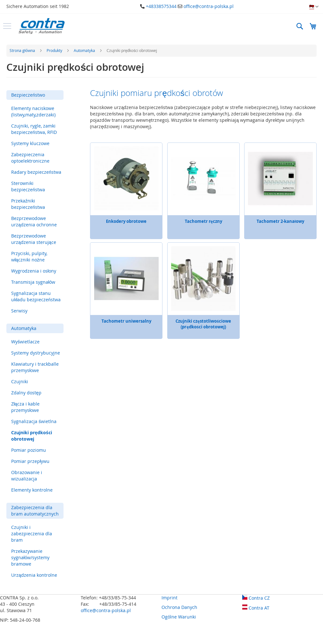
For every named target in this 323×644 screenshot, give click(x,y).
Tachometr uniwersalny (126, 321)
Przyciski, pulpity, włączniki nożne (29, 256)
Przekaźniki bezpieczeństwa (28, 204)
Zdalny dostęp (26, 393)
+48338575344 (161, 6)
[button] (314, 7)
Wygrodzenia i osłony (34, 271)
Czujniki (20, 381)
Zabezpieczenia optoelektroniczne (30, 158)
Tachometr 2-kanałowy (280, 221)
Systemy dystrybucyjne (36, 353)
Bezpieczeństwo (28, 95)
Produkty (55, 50)
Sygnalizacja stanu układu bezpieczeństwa (36, 296)
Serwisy (19, 311)
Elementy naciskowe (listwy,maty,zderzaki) (33, 111)
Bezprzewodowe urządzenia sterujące (34, 239)
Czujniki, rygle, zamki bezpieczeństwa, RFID (34, 129)
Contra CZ (256, 598)
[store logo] (41, 26)
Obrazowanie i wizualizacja (27, 476)
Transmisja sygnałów (33, 282)
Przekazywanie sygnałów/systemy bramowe (30, 557)
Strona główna (23, 50)
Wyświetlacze (25, 342)
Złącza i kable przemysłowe (25, 407)
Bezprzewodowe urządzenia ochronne (34, 221)
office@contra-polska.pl (209, 6)
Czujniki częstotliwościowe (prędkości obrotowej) (203, 324)
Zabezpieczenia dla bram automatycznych (35, 511)
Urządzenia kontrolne (34, 575)
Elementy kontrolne (32, 490)
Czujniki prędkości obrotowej (32, 436)
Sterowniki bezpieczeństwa (28, 186)
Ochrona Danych (179, 607)
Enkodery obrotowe (126, 221)
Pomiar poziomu (29, 450)
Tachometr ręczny (203, 221)
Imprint (169, 598)
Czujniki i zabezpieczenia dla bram (32, 534)
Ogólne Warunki (179, 617)
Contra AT (256, 608)
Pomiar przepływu (30, 461)
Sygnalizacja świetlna (34, 421)
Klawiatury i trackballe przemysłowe (35, 367)
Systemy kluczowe (30, 143)
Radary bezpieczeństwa (36, 172)
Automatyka (85, 50)
